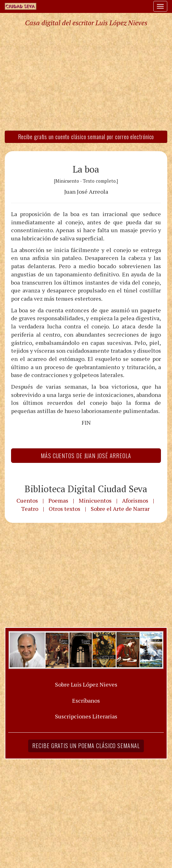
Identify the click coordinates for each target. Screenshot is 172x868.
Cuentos (27, 500)
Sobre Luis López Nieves (86, 684)
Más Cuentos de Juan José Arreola (86, 456)
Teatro (30, 509)
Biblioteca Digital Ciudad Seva (86, 489)
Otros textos (64, 509)
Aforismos (135, 500)
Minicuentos (95, 500)
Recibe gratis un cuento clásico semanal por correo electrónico (86, 137)
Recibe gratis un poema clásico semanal (86, 746)
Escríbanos (86, 700)
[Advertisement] (86, 78)
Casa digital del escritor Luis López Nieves (86, 23)
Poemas (58, 500)
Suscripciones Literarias (86, 716)
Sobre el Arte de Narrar (120, 509)
